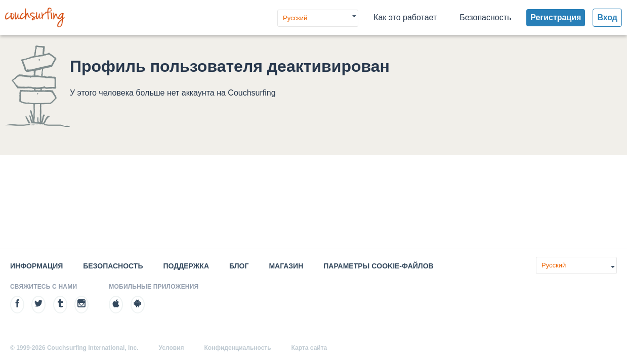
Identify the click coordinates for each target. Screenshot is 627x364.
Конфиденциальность (238, 348)
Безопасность (485, 17)
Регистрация (556, 17)
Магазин (286, 266)
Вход (607, 17)
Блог (239, 266)
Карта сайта (309, 348)
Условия (172, 348)
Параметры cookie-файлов (378, 266)
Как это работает (405, 17)
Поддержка (186, 266)
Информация (36, 266)
